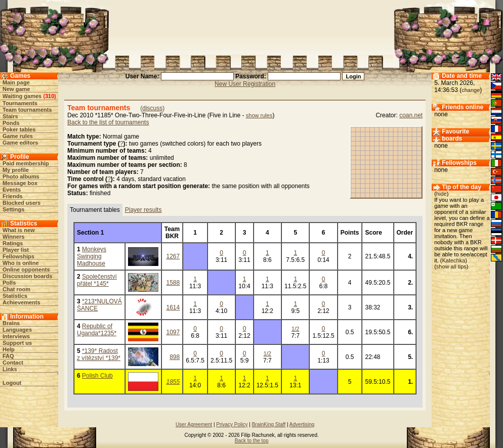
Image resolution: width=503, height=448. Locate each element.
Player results (143, 210)
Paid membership (26, 163)
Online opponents (26, 270)
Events (12, 190)
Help (9, 349)
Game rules (18, 136)
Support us (17, 343)
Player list (16, 250)
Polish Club (97, 376)
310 (50, 96)
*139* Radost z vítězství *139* (99, 354)
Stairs (10, 116)
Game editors (20, 143)
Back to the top (252, 441)
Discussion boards (27, 276)
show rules (259, 115)
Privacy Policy (232, 424)
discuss (152, 108)
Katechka (453, 260)
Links (10, 369)
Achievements (22, 302)
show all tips (451, 266)
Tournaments (20, 103)
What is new (19, 230)
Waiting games (22, 96)
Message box (20, 183)
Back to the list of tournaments (108, 122)
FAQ (8, 356)
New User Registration (245, 84)
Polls (9, 283)
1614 (173, 307)
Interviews (16, 336)
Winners (13, 237)
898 (175, 357)
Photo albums (21, 176)
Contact (13, 363)
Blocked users (22, 203)
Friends (13, 196)
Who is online (21, 263)
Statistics (15, 296)
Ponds (11, 123)
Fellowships (18, 256)
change (471, 90)
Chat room (16, 289)
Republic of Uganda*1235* (97, 330)
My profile (16, 170)
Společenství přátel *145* (97, 280)
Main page (16, 82)
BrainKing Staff (269, 424)
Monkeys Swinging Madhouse (92, 256)
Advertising (302, 424)
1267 (173, 256)
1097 (173, 332)
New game (16, 89)
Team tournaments (27, 110)
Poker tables (19, 129)
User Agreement (194, 424)
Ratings (13, 243)
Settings (13, 209)
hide (442, 194)
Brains (11, 323)
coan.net (411, 115)
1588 (173, 283)
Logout (12, 383)
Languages (17, 330)
